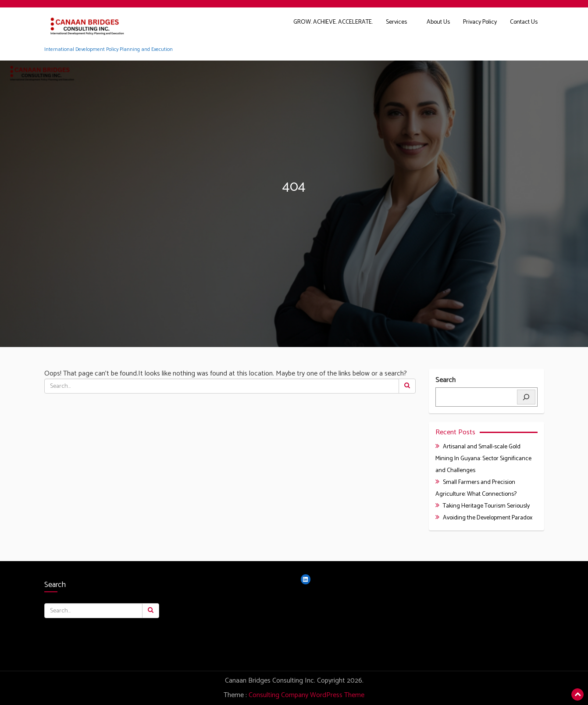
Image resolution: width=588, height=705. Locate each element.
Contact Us (524, 22)
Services (396, 22)
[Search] (526, 397)
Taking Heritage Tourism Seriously (486, 506)
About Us (438, 22)
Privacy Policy (480, 22)
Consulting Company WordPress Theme (306, 695)
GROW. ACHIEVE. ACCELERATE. (333, 22)
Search (445, 381)
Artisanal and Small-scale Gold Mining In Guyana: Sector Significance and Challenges (483, 459)
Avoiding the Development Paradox (488, 518)
